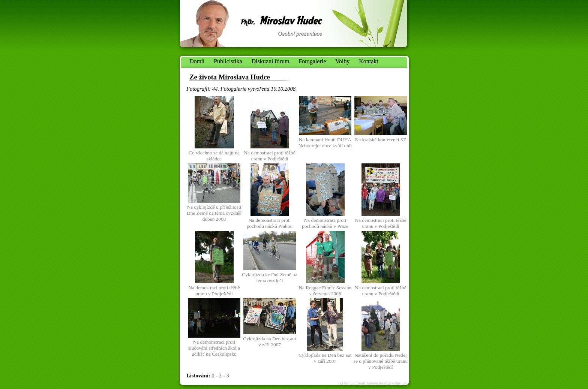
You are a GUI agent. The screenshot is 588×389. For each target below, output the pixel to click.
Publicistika (228, 61)
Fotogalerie (312, 61)
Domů (197, 61)
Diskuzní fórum (271, 61)
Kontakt (369, 61)
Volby (342, 61)
